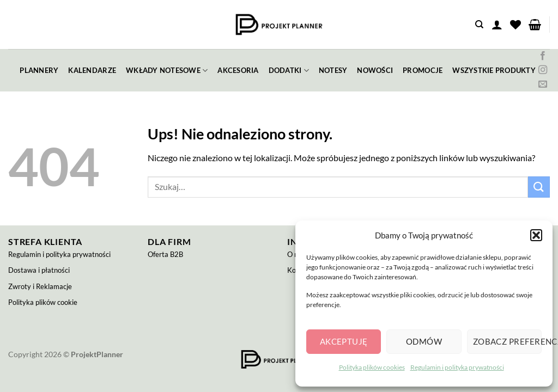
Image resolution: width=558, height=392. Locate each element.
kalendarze (92, 70)
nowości (375, 70)
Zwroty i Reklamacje (40, 286)
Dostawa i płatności (39, 270)
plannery (39, 70)
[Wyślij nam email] (543, 84)
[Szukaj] (479, 24)
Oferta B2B (165, 254)
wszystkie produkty (494, 70)
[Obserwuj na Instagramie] (543, 70)
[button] (536, 235)
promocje (423, 70)
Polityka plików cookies (372, 367)
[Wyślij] (539, 187)
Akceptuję (344, 341)
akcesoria (238, 70)
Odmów (424, 341)
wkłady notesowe (167, 71)
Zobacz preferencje (507, 341)
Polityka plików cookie (43, 302)
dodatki (289, 71)
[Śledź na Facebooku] (543, 56)
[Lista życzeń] (515, 24)
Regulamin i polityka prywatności (457, 367)
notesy (333, 70)
